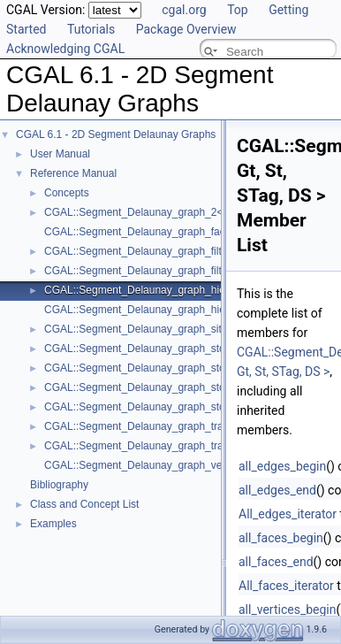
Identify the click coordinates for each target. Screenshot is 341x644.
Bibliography (59, 485)
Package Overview (186, 29)
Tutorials (91, 29)
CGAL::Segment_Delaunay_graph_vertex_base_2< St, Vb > (186, 465)
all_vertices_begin (288, 609)
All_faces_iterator (286, 586)
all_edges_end (277, 490)
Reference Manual (73, 173)
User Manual (60, 154)
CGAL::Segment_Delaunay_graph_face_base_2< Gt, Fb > (182, 232)
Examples (53, 524)
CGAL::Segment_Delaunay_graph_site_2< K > (155, 329)
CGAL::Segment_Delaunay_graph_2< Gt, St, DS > (163, 212)
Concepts (67, 193)
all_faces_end (276, 562)
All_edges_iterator (288, 514)
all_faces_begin (281, 538)
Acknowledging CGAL (65, 49)
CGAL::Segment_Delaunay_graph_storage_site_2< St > (177, 349)
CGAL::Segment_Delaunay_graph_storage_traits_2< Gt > (180, 387)
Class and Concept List (84, 504)
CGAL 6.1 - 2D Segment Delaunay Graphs (116, 134)
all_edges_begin (282, 466)
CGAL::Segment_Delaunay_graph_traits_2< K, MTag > (174, 426)
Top (238, 10)
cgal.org (184, 10)
